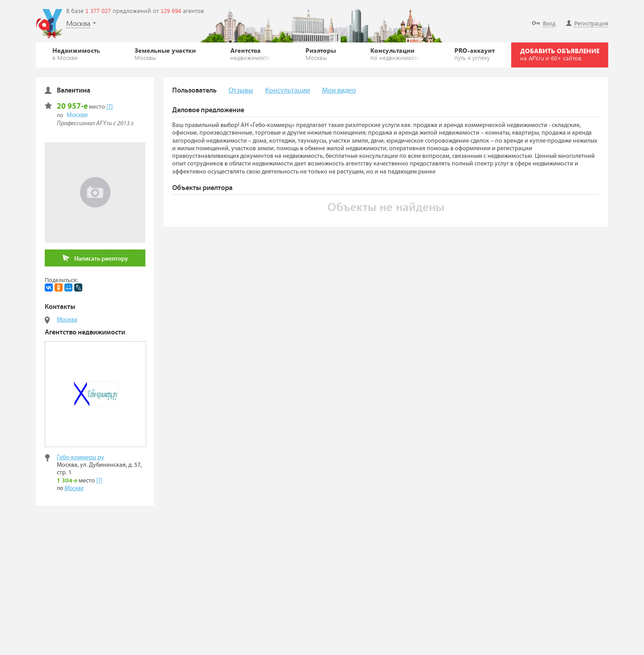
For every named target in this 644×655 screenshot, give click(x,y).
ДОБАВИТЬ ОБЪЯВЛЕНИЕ (560, 54)
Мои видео (339, 91)
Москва (67, 320)
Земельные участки (165, 54)
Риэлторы (321, 54)
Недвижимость (76, 54)
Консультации (395, 54)
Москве (77, 115)
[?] (110, 107)
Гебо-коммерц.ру (80, 457)
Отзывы (241, 91)
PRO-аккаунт (475, 54)
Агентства (251, 54)
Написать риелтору (95, 258)
